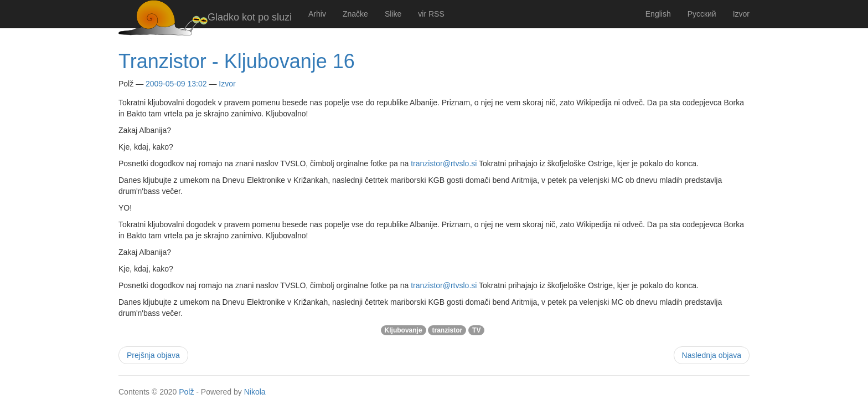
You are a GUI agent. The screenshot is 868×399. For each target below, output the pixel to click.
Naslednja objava (712, 355)
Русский (702, 14)
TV (476, 330)
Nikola (255, 392)
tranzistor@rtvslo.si (444, 163)
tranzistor (447, 330)
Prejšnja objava (153, 355)
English (658, 14)
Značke (355, 14)
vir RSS (431, 14)
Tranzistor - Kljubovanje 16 (237, 61)
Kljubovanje (404, 330)
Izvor (741, 14)
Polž (186, 392)
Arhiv (317, 14)
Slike (393, 14)
